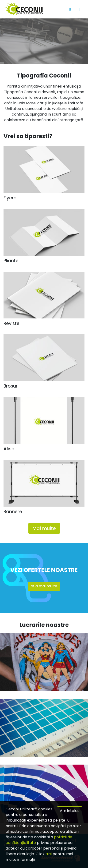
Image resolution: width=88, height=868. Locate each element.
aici (49, 854)
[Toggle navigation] (80, 9)
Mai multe (44, 528)
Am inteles (70, 811)
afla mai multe (44, 586)
